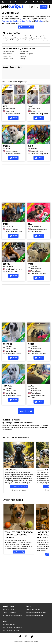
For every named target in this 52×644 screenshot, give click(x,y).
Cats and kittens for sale (11, 631)
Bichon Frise (7, 56)
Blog (35, 2)
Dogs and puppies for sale (35, 615)
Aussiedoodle (7, 54)
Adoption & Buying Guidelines (13, 615)
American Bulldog (9, 51)
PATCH (31, 264)
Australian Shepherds (10, 21)
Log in (49, 2)
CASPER (6, 146)
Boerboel (23, 56)
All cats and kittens (9, 625)
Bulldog (22, 59)
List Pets (44, 7)
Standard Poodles (25, 21)
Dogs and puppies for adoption (36, 612)
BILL (30, 224)
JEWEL (31, 386)
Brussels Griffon (8, 59)
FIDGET (31, 344)
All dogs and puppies (33, 609)
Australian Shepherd (26, 54)
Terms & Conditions (10, 612)
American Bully (25, 51)
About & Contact (9, 609)
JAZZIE (6, 224)
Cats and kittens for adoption (12, 628)
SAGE (30, 106)
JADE (5, 106)
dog (21, 19)
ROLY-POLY (8, 386)
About (39, 2)
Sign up (44, 2)
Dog (21, 16)
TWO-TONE (7, 344)
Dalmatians (39, 21)
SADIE (31, 146)
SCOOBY (6, 264)
